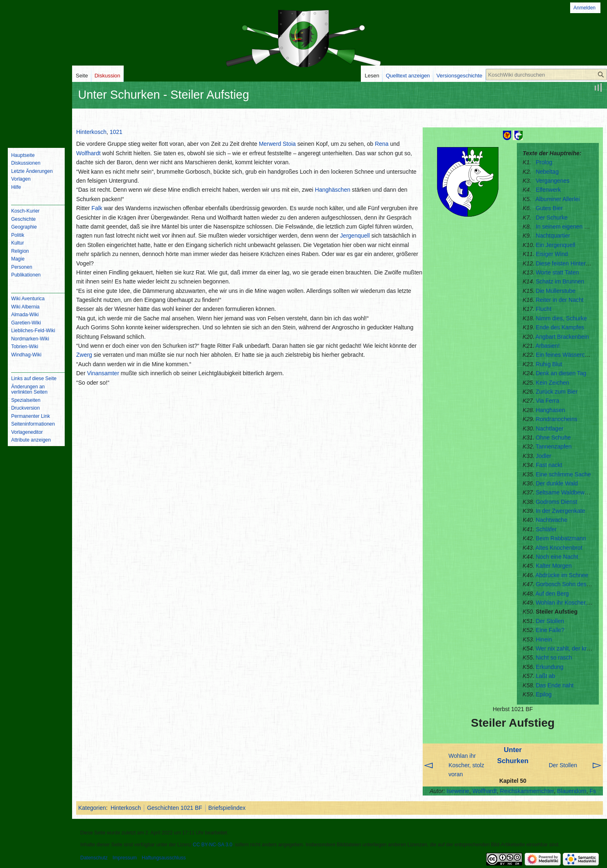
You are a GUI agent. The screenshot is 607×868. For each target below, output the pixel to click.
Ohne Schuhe (553, 437)
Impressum (125, 858)
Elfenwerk (548, 190)
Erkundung (550, 667)
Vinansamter (103, 373)
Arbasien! (547, 346)
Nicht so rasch (554, 657)
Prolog (544, 162)
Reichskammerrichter (527, 791)
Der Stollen (550, 621)
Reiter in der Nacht (560, 300)
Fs (593, 791)
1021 (116, 132)
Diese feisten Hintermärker (570, 263)
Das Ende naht (555, 685)
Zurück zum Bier (557, 392)
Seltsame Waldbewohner (567, 492)
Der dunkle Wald (557, 483)
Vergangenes (553, 181)
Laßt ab (545, 676)
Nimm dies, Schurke (561, 318)
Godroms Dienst (556, 502)
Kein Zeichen (553, 383)
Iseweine (458, 791)
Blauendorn (572, 791)
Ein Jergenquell (556, 245)
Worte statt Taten (557, 272)
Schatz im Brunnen (560, 281)
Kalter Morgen (554, 566)
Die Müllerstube (556, 291)
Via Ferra (547, 401)
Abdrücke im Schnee (562, 575)
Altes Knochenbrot (559, 548)
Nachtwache (552, 520)
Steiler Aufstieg (557, 612)
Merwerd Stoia (277, 144)
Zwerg (84, 355)
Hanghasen (550, 410)
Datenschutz (94, 858)
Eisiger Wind (552, 254)
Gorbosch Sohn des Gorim (570, 584)
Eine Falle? (550, 630)
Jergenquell (355, 236)
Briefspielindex (227, 808)
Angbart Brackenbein (562, 337)
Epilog (544, 694)
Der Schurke (552, 218)
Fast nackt (549, 465)
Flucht (544, 309)
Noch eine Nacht (557, 557)
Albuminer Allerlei (557, 199)
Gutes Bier (549, 208)
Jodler (544, 456)
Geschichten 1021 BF (175, 808)
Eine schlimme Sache (563, 474)
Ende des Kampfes (560, 327)
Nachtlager (550, 428)
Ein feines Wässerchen (565, 355)
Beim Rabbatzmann (561, 538)
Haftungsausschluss (164, 858)
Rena (382, 144)
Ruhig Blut (549, 364)
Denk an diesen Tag (561, 373)
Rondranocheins (557, 419)
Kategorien (92, 808)
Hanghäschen (333, 190)
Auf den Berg (552, 594)
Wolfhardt (485, 791)
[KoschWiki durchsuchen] (546, 75)
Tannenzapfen (554, 446)
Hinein (544, 639)
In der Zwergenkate (561, 511)
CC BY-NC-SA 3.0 (213, 845)
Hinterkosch (91, 132)
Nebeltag (547, 172)
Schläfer (546, 529)
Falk (97, 208)
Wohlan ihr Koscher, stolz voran (466, 765)
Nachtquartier (553, 236)
